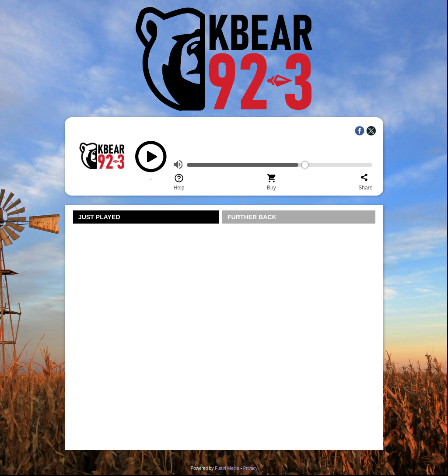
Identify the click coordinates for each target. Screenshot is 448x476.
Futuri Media (227, 468)
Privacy (250, 468)
